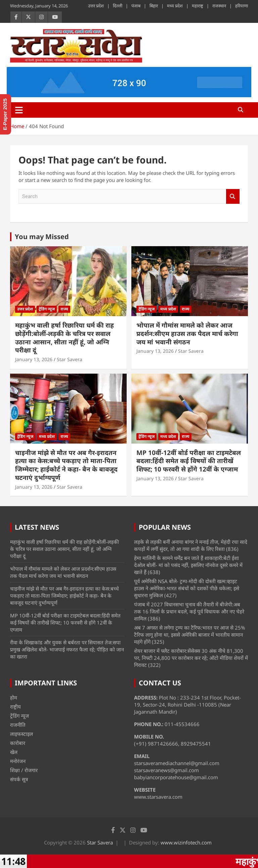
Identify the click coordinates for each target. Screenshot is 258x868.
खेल (14, 752)
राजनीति (18, 725)
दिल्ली (118, 6)
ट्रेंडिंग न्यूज (47, 309)
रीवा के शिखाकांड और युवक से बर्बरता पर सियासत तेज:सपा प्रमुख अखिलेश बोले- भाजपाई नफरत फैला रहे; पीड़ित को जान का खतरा (67, 649)
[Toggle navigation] (19, 110)
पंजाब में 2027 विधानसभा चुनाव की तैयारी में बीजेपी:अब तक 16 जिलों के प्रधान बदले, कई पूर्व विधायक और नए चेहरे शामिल (189, 611)
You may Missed (42, 237)
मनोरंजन (18, 761)
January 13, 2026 (34, 359)
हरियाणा (242, 6)
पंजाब (136, 6)
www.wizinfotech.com (186, 842)
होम (14, 697)
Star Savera (70, 359)
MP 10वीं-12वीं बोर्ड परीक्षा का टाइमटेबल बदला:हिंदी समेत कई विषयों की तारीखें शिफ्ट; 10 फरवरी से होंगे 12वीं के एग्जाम (189, 461)
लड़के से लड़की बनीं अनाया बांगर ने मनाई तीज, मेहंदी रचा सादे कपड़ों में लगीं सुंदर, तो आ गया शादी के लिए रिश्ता (191, 545)
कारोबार (18, 743)
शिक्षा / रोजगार (24, 770)
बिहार (154, 6)
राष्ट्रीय (15, 707)
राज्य (64, 309)
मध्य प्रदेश (175, 6)
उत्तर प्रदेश (96, 6)
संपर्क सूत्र (19, 779)
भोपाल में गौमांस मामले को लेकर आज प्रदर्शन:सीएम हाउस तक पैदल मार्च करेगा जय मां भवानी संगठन (187, 333)
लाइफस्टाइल (21, 734)
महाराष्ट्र (198, 6)
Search (233, 197)
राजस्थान (219, 6)
